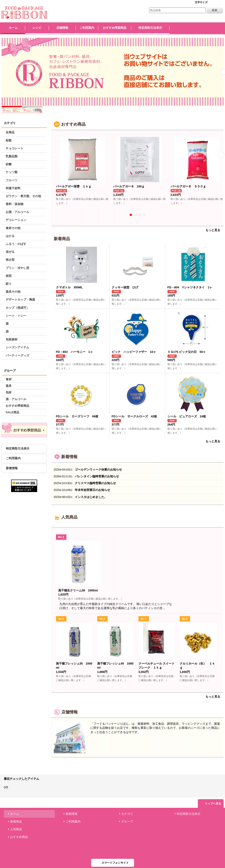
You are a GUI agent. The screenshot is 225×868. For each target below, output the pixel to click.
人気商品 (16, 829)
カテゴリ (127, 814)
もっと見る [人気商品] (213, 697)
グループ (127, 821)
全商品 (10, 132)
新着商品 (16, 821)
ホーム (15, 814)
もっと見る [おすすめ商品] (213, 230)
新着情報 (12, 468)
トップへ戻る (213, 803)
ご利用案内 (13, 458)
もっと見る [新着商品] (213, 441)
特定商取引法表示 (18, 448)
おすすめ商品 (19, 837)
